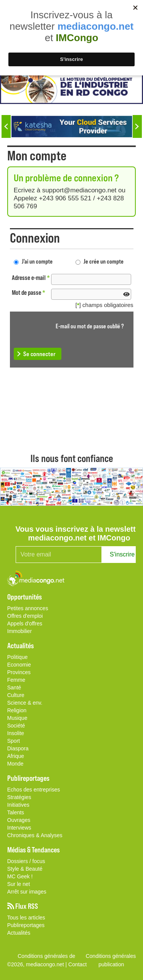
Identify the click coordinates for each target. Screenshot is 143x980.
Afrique (16, 756)
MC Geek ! (20, 876)
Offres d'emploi (25, 616)
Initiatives (18, 805)
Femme (16, 680)
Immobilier (20, 631)
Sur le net (19, 884)
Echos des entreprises (34, 790)
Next (137, 126)
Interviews (19, 828)
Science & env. (25, 703)
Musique (17, 718)
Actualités (19, 933)
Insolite (16, 733)
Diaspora (18, 748)
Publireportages (26, 925)
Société (16, 726)
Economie (19, 665)
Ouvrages (19, 820)
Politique (18, 657)
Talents (16, 812)
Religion (17, 710)
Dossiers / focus (26, 861)
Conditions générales (111, 956)
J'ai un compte (37, 261)
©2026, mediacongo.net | (38, 964)
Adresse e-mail (31, 277)
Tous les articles (26, 918)
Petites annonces (28, 608)
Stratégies (19, 797)
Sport (14, 741)
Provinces (19, 672)
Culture (16, 695)
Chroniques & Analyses (35, 835)
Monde (15, 764)
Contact (77, 964)
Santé (14, 687)
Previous (6, 126)
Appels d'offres (25, 623)
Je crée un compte (104, 261)
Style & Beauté (25, 869)
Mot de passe (29, 292)
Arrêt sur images (27, 892)
